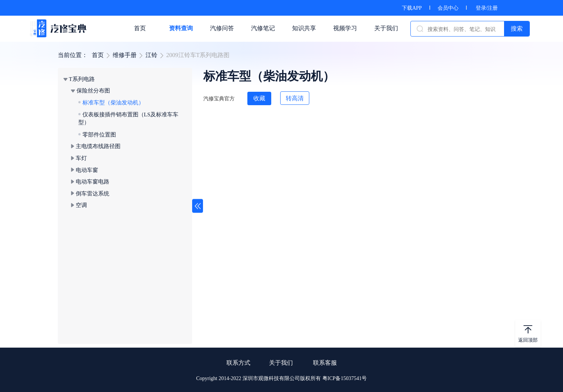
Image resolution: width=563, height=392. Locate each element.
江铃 (151, 55)
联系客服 (325, 363)
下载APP (412, 8)
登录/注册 (487, 8)
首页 (98, 55)
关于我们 (281, 363)
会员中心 (448, 8)
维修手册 (125, 55)
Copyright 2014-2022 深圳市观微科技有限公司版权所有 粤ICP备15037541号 (282, 378)
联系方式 (238, 363)
